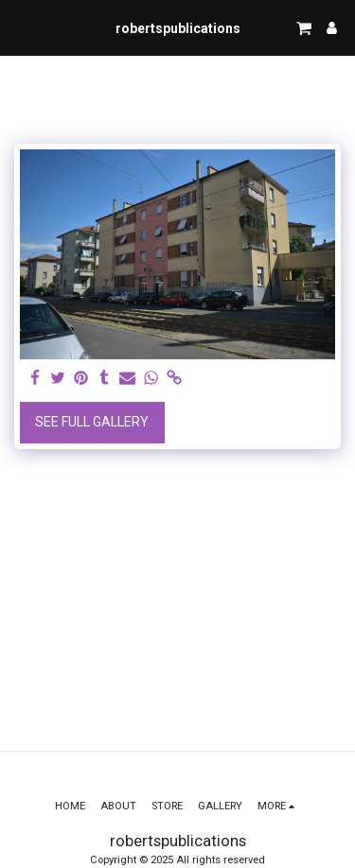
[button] (21, 27)
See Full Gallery (92, 422)
